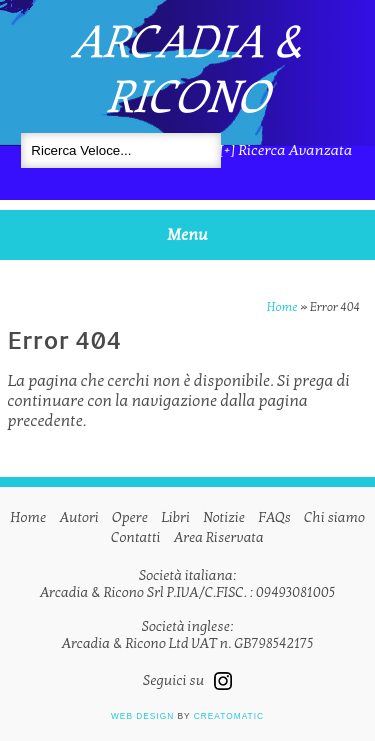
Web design (142, 716)
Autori (79, 517)
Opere (130, 517)
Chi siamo (334, 517)
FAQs (274, 517)
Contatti (135, 537)
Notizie (224, 517)
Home (282, 307)
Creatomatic (229, 716)
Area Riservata (219, 537)
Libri (175, 517)
